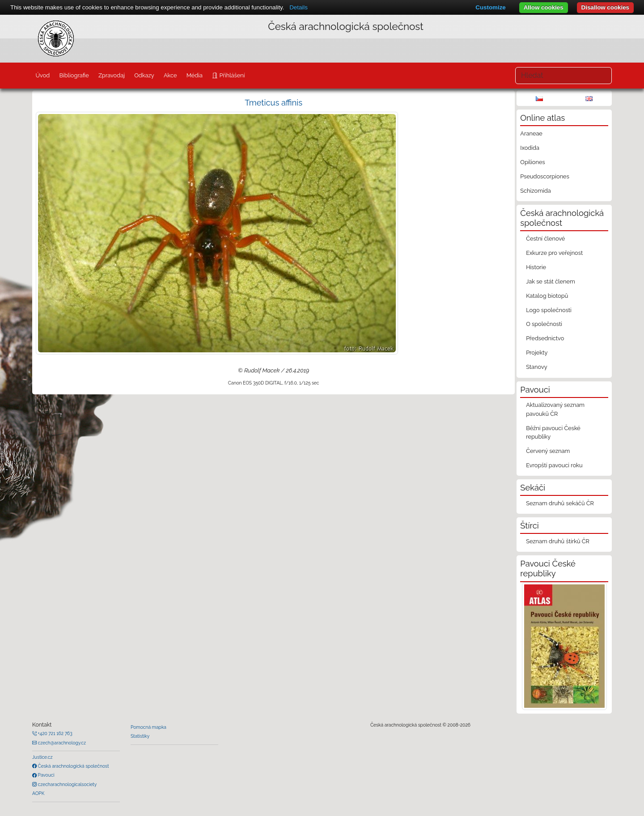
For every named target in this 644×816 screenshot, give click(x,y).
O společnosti (544, 324)
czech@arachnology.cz (61, 743)
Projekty (537, 353)
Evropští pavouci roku (554, 465)
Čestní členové (545, 239)
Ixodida (530, 148)
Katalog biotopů (547, 296)
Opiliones (532, 162)
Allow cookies (544, 7)
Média (195, 75)
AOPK (38, 793)
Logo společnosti (549, 310)
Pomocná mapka (148, 727)
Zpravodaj (112, 75)
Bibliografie (74, 75)
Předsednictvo (545, 338)
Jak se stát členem (551, 281)
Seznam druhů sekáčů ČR (560, 503)
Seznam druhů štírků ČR (558, 541)
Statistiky (140, 736)
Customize (490, 7)
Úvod (42, 75)
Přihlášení (231, 75)
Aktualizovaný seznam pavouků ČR (555, 409)
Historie (536, 267)
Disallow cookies (605, 7)
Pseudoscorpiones (544, 176)
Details (299, 7)
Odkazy (144, 75)
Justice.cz (42, 757)
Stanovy (537, 367)
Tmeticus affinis (273, 103)
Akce (170, 75)
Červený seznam (548, 451)
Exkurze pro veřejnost (554, 253)
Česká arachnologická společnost (73, 766)
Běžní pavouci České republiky (553, 432)
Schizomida (535, 191)
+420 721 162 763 (55, 733)
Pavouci (46, 775)
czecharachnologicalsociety (67, 784)
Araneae (531, 133)
